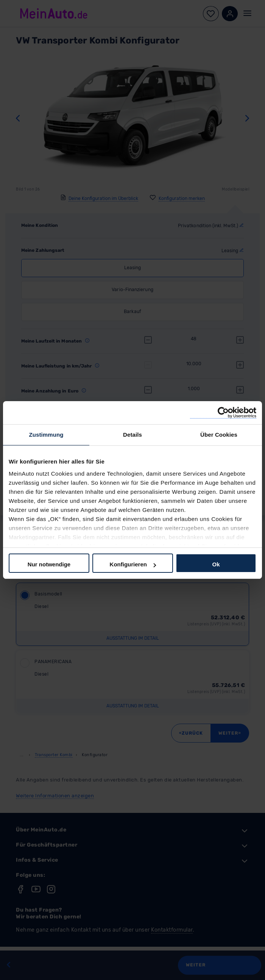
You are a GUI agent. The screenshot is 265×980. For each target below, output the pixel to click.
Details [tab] (132, 435)
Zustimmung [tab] (46, 435)
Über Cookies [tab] (219, 435)
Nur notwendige (49, 564)
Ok (216, 564)
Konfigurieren (133, 564)
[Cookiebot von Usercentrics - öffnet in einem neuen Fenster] (223, 413)
